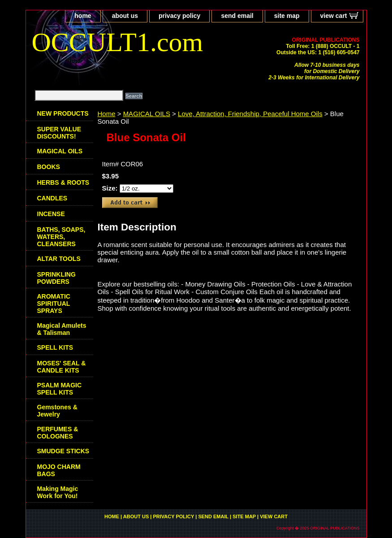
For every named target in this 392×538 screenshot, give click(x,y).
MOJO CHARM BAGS (59, 470)
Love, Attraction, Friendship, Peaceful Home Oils (250, 114)
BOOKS (49, 167)
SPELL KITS (55, 347)
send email (237, 16)
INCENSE (51, 214)
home (83, 16)
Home (107, 114)
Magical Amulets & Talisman (62, 329)
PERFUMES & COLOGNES (58, 433)
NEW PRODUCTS (63, 113)
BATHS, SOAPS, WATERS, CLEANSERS (61, 237)
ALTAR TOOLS (59, 259)
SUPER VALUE (59, 133)
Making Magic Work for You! (58, 492)
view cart (334, 16)
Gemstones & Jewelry (57, 411)
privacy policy (179, 16)
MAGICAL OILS (147, 114)
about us (125, 16)
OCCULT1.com (118, 42)
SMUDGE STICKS (63, 451)
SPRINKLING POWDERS (56, 278)
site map (287, 16)
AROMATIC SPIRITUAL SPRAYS (54, 304)
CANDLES (52, 198)
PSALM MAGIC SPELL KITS (60, 389)
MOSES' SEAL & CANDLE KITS (62, 367)
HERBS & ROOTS (63, 182)
